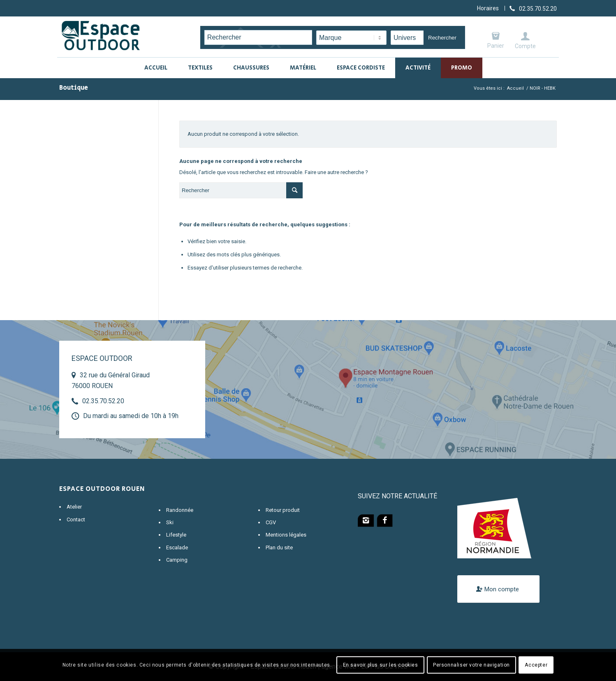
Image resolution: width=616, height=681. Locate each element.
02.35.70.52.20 (103, 401)
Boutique (74, 88)
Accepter (536, 665)
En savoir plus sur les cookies (381, 665)
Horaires (488, 8)
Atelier (74, 507)
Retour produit (283, 510)
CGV (271, 522)
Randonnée (180, 510)
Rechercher (442, 38)
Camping (177, 560)
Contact (76, 519)
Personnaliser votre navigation (471, 665)
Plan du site (279, 547)
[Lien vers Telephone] (533, 8)
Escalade (177, 547)
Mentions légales (286, 535)
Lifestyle (176, 535)
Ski (170, 522)
